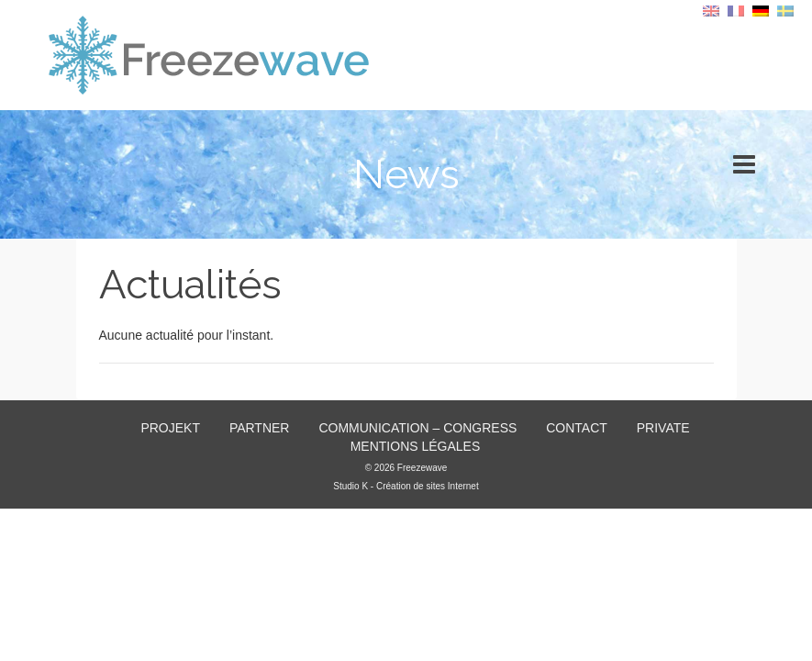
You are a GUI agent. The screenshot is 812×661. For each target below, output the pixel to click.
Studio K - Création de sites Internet (406, 486)
